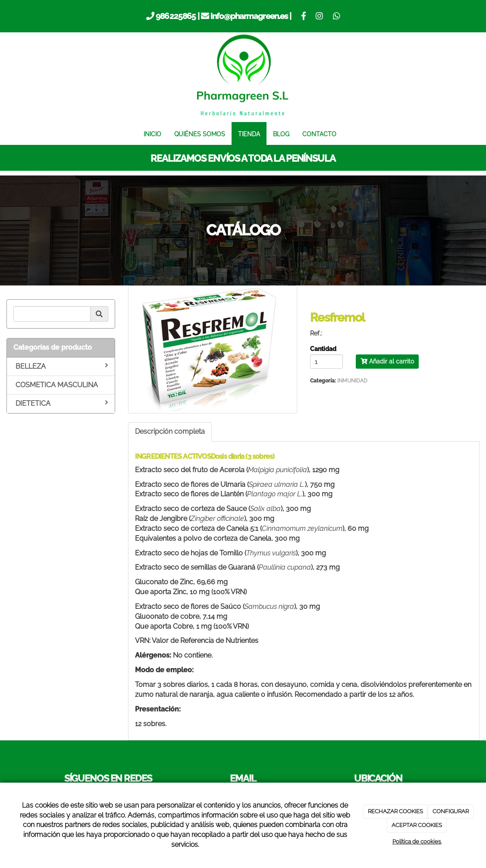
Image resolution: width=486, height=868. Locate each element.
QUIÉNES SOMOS (200, 134)
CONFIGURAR (451, 811)
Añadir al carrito (387, 361)
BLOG (281, 134)
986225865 (176, 16)
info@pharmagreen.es (249, 16)
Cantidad (323, 349)
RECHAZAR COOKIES (395, 811)
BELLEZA (62, 366)
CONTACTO (319, 134)
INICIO (152, 134)
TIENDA (249, 134)
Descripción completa (170, 431)
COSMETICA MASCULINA (57, 385)
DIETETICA (62, 403)
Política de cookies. (417, 841)
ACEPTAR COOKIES (417, 825)
